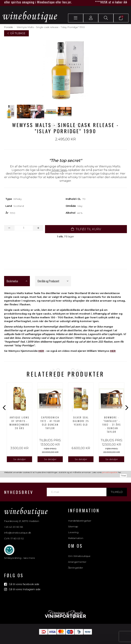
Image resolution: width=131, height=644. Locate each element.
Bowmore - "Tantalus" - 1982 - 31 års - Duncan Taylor (112, 424)
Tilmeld (117, 492)
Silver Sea (58, 170)
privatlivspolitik (110, 472)
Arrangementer (77, 562)
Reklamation (76, 538)
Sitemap (73, 527)
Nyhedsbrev (19, 492)
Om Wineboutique (79, 556)
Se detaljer (20, 459)
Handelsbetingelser (80, 521)
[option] (19, 422)
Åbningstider (76, 568)
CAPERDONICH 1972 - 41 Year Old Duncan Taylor (50, 423)
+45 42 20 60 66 (13, 526)
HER (41, 351)
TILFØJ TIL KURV (86, 229)
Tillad (123, 476)
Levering (73, 532)
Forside (9, 27)
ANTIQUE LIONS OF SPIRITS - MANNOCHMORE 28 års (19, 423)
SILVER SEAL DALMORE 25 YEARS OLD (81, 421)
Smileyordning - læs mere (20, 557)
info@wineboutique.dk (18, 532)
